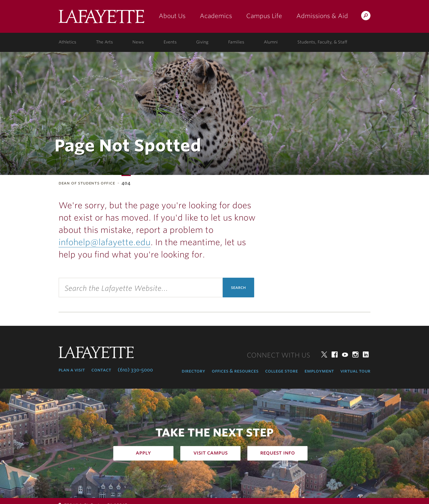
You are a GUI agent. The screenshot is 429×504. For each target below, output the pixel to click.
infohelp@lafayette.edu (105, 242)
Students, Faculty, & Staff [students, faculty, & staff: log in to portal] (322, 42)
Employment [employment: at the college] (319, 371)
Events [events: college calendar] (170, 42)
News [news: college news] (138, 42)
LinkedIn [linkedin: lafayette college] (366, 354)
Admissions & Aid (322, 16)
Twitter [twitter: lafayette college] (324, 354)
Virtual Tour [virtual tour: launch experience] (355, 371)
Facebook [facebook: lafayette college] (335, 354)
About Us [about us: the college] (172, 16)
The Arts (105, 42)
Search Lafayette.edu (366, 17)
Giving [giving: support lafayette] (202, 42)
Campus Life (264, 16)
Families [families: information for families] (236, 42)
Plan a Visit (72, 370)
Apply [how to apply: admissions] (143, 453)
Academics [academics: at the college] (216, 16)
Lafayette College (101, 18)
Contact (101, 370)
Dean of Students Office (87, 183)
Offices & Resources (235, 371)
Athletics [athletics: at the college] (67, 42)
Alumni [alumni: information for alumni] (271, 42)
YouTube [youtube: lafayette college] (345, 354)
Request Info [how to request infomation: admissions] (278, 453)
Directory (193, 371)
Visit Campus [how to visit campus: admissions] (211, 453)
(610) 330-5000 (135, 370)
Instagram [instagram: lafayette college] (355, 354)
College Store (282, 371)
